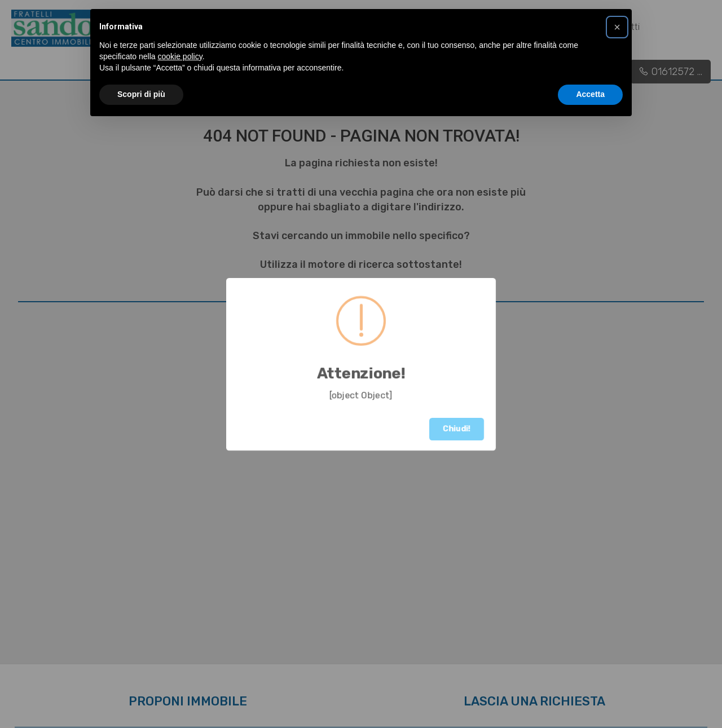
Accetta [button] (590, 94)
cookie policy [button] (180, 56)
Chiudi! (457, 429)
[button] (617, 27)
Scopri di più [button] (141, 94)
